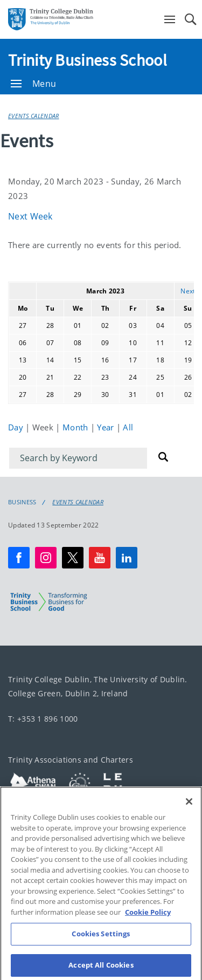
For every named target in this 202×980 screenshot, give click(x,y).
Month (76, 427)
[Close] (189, 811)
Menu (33, 84)
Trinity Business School (88, 60)
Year (107, 427)
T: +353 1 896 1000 (43, 719)
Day (17, 427)
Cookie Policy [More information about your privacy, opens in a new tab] (148, 922)
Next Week (30, 216)
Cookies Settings (101, 944)
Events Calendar (34, 116)
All (128, 427)
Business (22, 502)
